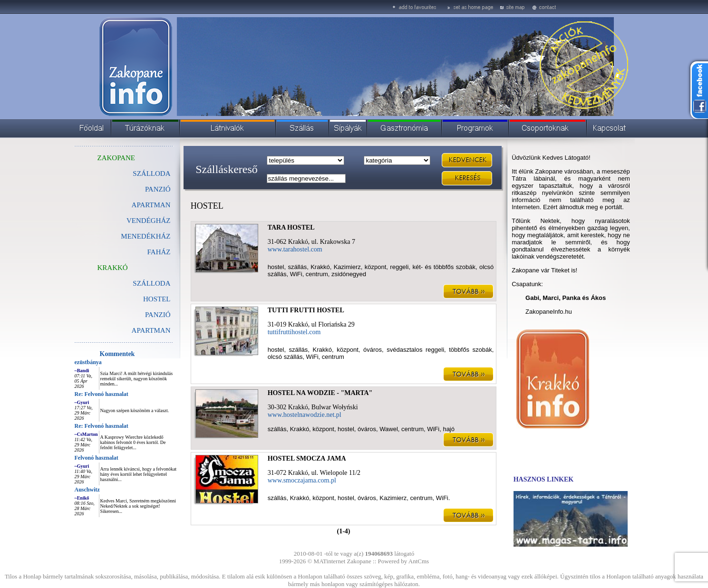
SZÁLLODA (151, 174)
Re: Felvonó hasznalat (102, 394)
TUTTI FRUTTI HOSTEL (306, 310)
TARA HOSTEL (291, 227)
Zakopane (359, 561)
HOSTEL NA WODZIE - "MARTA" (320, 393)
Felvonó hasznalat (97, 458)
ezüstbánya (88, 362)
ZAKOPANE (116, 158)
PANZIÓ (158, 189)
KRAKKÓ (113, 268)
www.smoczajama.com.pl (302, 480)
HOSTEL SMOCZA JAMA (307, 458)
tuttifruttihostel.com (294, 332)
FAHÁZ (159, 252)
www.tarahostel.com (295, 249)
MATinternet (330, 561)
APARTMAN (151, 205)
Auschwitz (87, 490)
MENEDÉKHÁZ (145, 236)
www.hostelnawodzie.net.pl (305, 415)
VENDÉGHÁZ (148, 221)
